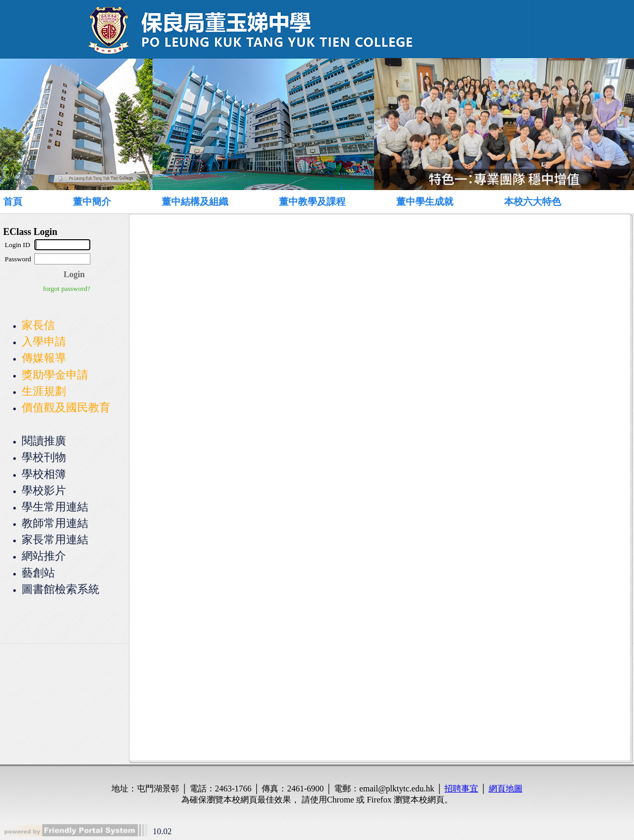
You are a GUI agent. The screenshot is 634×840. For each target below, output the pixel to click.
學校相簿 (44, 474)
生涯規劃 (44, 391)
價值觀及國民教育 (66, 407)
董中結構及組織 (195, 202)
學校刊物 (44, 457)
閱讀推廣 (44, 441)
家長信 (38, 325)
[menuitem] (25, 202)
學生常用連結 (55, 507)
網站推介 (44, 556)
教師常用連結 (55, 523)
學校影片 (44, 490)
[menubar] (304, 201)
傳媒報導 (44, 358)
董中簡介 (92, 202)
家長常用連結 (55, 539)
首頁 (13, 202)
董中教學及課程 (312, 202)
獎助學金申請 (55, 375)
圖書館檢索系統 (60, 589)
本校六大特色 (533, 202)
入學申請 (44, 341)
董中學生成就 (425, 202)
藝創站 (38, 573)
